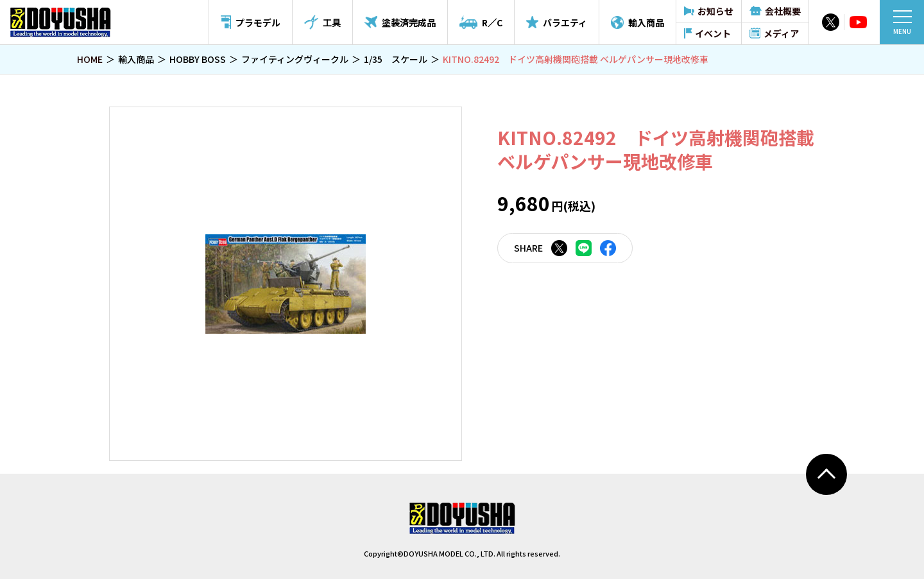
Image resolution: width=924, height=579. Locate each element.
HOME (90, 59)
